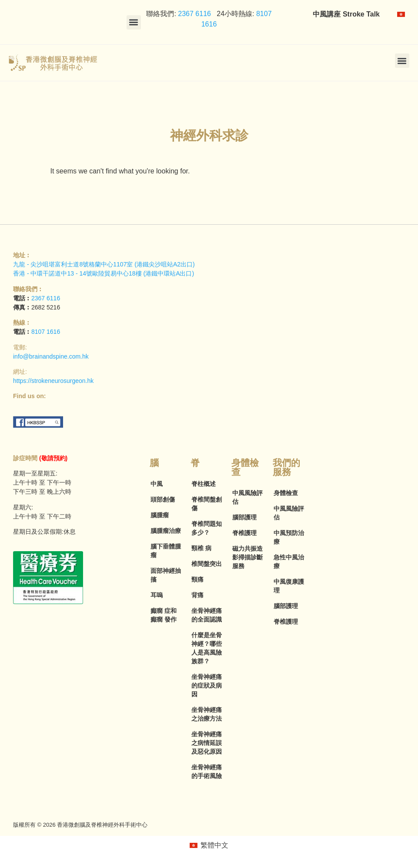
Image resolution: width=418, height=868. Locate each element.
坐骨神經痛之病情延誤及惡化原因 (207, 743)
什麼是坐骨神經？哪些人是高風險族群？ (207, 648)
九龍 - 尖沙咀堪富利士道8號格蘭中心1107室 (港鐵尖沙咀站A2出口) (104, 264)
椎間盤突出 (207, 564)
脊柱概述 (204, 484)
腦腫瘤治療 (166, 531)
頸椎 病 (201, 548)
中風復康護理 (289, 586)
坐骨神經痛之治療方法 (207, 714)
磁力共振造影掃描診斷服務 (247, 557)
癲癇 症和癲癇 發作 (164, 615)
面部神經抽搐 (166, 575)
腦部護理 (244, 517)
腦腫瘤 (160, 515)
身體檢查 (286, 493)
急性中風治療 (289, 562)
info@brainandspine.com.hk (51, 356)
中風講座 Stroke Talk (346, 14)
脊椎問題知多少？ (207, 528)
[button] (134, 22)
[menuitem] (401, 14)
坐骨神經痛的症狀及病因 (207, 685)
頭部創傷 (163, 499)
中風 (157, 484)
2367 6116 (194, 14)
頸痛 (197, 579)
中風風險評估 (247, 497)
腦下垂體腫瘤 (166, 551)
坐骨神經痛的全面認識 (207, 615)
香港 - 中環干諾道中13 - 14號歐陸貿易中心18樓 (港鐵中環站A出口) (104, 273)
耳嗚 (157, 595)
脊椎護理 (244, 533)
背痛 (197, 595)
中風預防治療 (289, 537)
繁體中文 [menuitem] (214, 845)
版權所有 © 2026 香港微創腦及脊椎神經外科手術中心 (80, 825)
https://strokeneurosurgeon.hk (53, 381)
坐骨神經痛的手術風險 (207, 772)
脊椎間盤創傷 (207, 504)
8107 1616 (46, 332)
